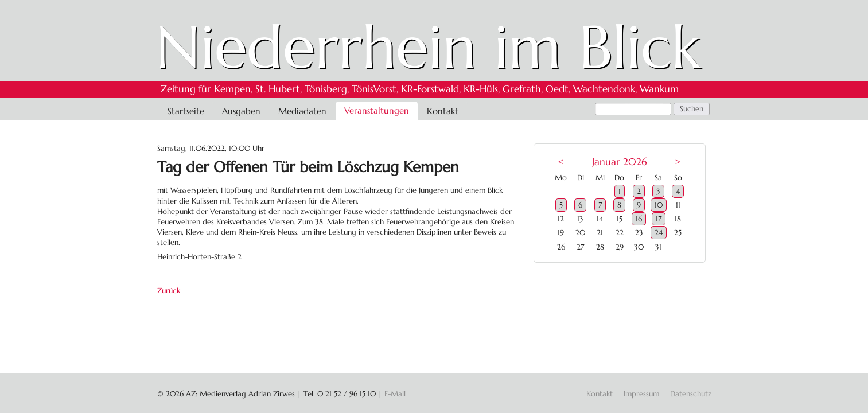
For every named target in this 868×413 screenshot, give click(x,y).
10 (659, 205)
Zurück (169, 291)
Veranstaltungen (377, 110)
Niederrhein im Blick (428, 47)
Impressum (641, 394)
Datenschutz (691, 394)
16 (639, 219)
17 (659, 219)
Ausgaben (241, 111)
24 (659, 233)
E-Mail (395, 394)
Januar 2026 (619, 162)
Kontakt (443, 111)
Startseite (186, 111)
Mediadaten (302, 111)
